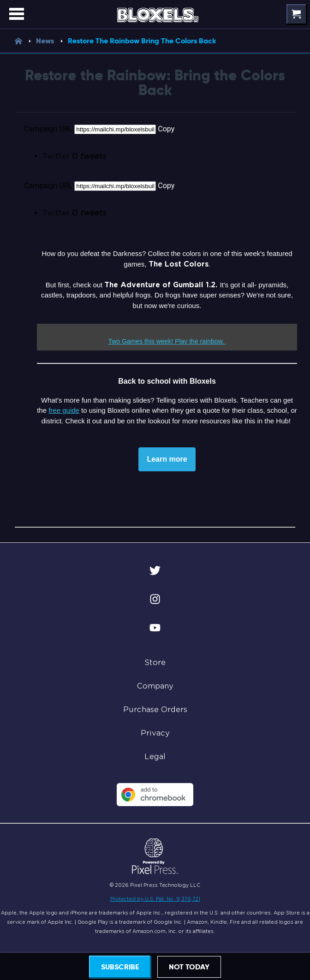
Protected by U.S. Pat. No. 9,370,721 (155, 899)
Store (155, 662)
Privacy (155, 733)
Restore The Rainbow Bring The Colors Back (142, 41)
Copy (166, 129)
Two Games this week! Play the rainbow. (166, 341)
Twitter (74, 156)
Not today (189, 967)
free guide (64, 410)
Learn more (167, 459)
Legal (155, 757)
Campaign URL (48, 129)
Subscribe (120, 967)
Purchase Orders (155, 710)
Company (155, 686)
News (52, 41)
